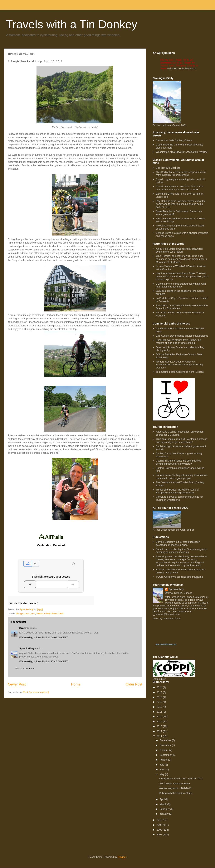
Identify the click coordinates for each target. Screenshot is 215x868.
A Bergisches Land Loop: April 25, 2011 (181, 778)
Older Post (134, 684)
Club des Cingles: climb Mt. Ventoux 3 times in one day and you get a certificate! (181, 441)
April (163, 799)
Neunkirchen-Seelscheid (50, 613)
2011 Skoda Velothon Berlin (174, 783)
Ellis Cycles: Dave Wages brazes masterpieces (182, 336)
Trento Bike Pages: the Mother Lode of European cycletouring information (177, 491)
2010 (160, 820)
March (164, 804)
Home (76, 684)
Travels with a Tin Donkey (72, 24)
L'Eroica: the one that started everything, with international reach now (181, 285)
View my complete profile (167, 618)
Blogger (122, 857)
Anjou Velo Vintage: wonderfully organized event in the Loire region (179, 250)
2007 (160, 835)
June (163, 769)
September (166, 755)
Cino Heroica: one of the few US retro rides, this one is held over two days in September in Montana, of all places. (181, 259)
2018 (160, 702)
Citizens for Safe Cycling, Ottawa (174, 140)
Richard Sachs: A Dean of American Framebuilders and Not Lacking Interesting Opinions (179, 365)
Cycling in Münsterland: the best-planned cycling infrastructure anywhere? (178, 462)
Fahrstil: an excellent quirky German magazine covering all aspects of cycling (182, 551)
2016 (160, 712)
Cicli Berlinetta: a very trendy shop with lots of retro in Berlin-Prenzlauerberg (181, 174)
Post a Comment (25, 669)
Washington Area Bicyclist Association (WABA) (182, 152)
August (164, 760)
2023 (160, 692)
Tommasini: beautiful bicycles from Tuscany (180, 372)
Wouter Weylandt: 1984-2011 (175, 788)
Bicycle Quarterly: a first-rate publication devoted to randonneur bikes (178, 543)
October (164, 750)
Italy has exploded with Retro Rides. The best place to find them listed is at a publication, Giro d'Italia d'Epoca (182, 276)
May (162, 774)
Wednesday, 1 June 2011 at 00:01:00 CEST (44, 637)
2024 (160, 687)
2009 (160, 825)
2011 (160, 736)
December (166, 740)
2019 (160, 697)
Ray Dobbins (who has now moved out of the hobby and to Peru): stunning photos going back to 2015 (181, 204)
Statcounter (159, 679)
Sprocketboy (27, 648)
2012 (160, 731)
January (164, 814)
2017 (160, 707)
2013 (160, 726)
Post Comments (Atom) (36, 692)
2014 (160, 721)
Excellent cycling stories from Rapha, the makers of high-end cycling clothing (178, 342)
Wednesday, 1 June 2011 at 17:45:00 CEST (44, 661)
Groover (24, 628)
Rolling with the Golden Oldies (176, 793)
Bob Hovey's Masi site (168, 168)
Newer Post (17, 684)
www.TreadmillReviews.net (166, 644)
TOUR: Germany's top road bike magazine (179, 577)
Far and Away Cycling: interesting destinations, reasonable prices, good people (182, 477)
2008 (160, 830)
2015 (160, 716)
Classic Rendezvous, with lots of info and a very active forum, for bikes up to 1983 (180, 188)
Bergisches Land (26, 613)
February (165, 809)
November (166, 745)
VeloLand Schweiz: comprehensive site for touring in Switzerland (179, 498)
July (162, 765)
